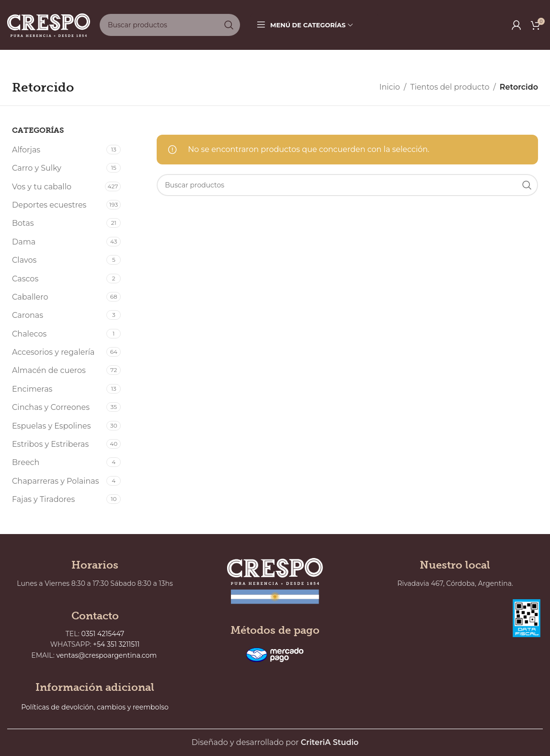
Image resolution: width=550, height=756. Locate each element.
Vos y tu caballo (42, 187)
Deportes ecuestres (49, 205)
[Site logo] (49, 24)
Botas (23, 223)
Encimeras (32, 389)
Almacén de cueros (49, 370)
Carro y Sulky (37, 168)
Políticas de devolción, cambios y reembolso (95, 707)
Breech (26, 462)
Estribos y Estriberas (50, 444)
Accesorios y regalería (53, 352)
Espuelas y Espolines (51, 426)
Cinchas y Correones (51, 407)
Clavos (24, 260)
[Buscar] (170, 25)
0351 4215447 (103, 634)
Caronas (28, 315)
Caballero (30, 297)
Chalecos (29, 334)
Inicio (390, 87)
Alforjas (26, 150)
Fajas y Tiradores (43, 499)
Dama (24, 242)
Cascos (25, 279)
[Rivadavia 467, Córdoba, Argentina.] (436, 647)
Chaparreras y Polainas (56, 481)
